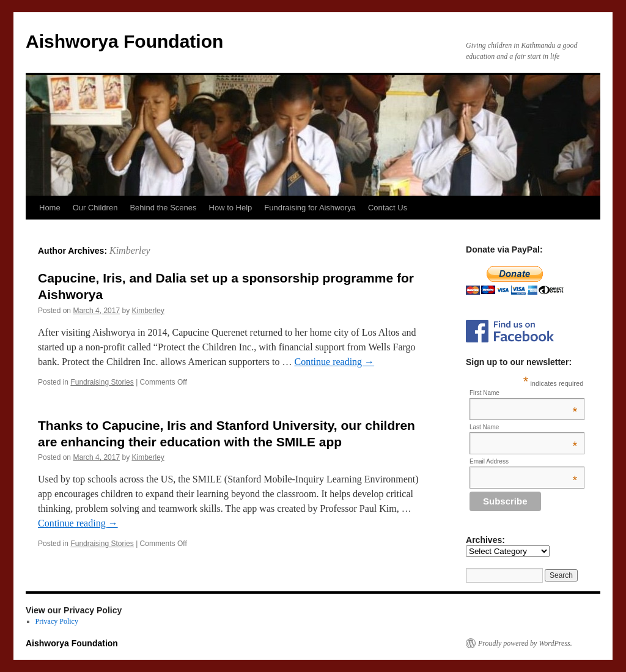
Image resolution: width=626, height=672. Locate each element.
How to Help (231, 208)
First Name (523, 393)
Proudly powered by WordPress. (525, 643)
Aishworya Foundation (124, 41)
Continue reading (334, 362)
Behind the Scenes (163, 208)
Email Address (523, 461)
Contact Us (388, 208)
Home (50, 208)
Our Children (95, 208)
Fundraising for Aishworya (310, 208)
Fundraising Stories (102, 382)
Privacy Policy (57, 621)
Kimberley (130, 250)
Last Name (523, 427)
